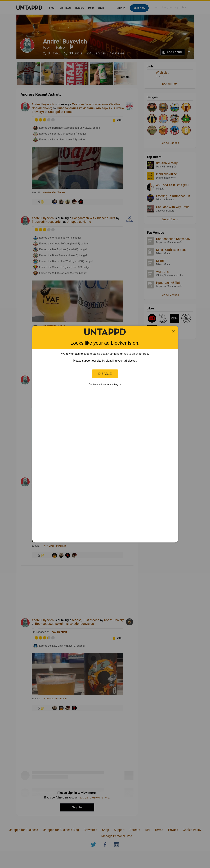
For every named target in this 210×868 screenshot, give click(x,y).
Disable (105, 374)
